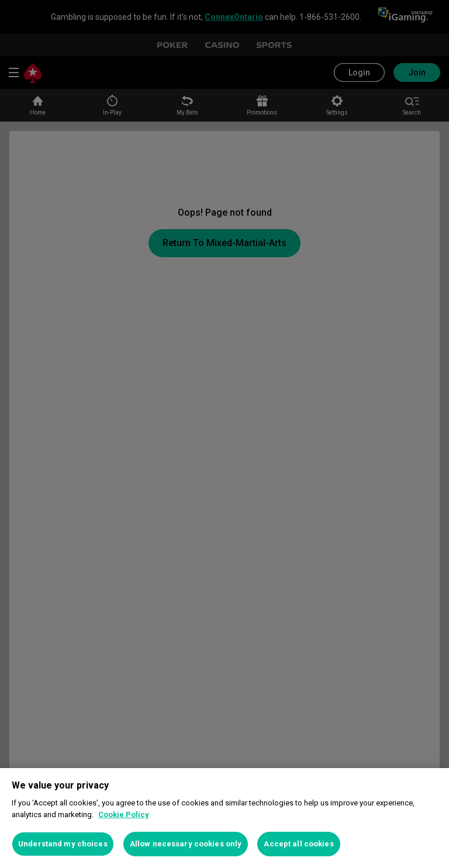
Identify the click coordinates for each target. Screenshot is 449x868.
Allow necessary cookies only (186, 844)
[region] (224, 818)
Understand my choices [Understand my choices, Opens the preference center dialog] (63, 844)
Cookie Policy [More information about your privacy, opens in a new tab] (124, 815)
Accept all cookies (298, 844)
